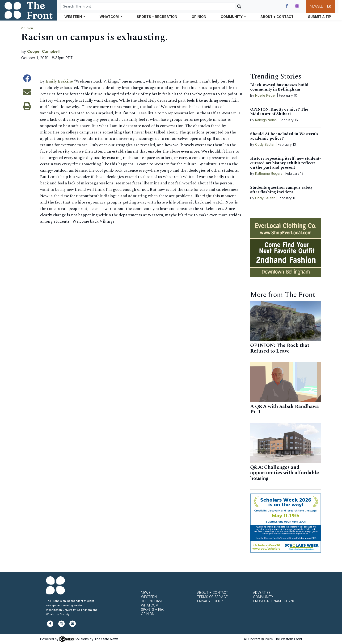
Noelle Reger (266, 95)
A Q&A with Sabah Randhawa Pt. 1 (285, 409)
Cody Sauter (265, 144)
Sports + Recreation (157, 17)
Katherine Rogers (269, 173)
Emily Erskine (59, 81)
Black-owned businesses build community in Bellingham (279, 87)
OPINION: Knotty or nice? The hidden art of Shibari (279, 112)
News (146, 592)
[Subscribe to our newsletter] (73, 626)
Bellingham (151, 601)
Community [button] (232, 17)
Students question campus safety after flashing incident (281, 190)
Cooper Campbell (43, 51)
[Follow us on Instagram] (297, 6)
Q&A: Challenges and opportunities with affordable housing (285, 473)
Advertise (262, 592)
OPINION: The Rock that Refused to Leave (280, 348)
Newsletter (320, 6)
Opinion (199, 17)
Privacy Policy (210, 601)
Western (149, 597)
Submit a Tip (320, 17)
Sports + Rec (153, 609)
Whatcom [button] (110, 17)
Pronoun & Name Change (275, 601)
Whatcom (150, 605)
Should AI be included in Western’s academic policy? (284, 136)
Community (263, 597)
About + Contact (277, 17)
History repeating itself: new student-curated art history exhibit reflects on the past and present (286, 163)
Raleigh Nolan (266, 120)
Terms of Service (212, 597)
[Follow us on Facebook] (287, 6)
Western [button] (74, 17)
